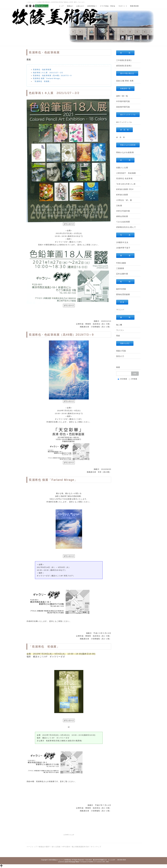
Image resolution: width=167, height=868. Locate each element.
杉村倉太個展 (122, 195)
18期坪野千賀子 (123, 248)
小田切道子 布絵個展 (126, 173)
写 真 (125, 235)
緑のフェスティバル (128, 115)
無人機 (119, 325)
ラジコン (120, 330)
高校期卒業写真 (123, 107)
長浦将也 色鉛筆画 (124, 178)
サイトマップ (96, 847)
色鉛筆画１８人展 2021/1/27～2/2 (48, 73)
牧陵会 (70, 6)
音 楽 (122, 302)
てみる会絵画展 (123, 222)
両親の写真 (121, 351)
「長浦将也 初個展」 (42, 81)
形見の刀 (120, 356)
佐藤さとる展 (122, 168)
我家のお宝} (125, 343)
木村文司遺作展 (123, 211)
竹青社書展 (121, 263)
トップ (61, 6)
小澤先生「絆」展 (124, 200)
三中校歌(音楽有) (124, 60)
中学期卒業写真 (123, 101)
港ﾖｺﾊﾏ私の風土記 (127, 73)
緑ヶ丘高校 (56, 847)
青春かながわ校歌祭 (128, 145)
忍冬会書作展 (122, 274)
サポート (123, 6)
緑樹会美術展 (122, 216)
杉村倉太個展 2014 (125, 189)
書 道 (125, 256)
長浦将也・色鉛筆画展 (42, 69)
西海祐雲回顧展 (123, 294)
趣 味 (125, 317)
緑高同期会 (92, 6)
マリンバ (120, 310)
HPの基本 (66, 847)
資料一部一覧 (122, 96)
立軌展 (119, 206)
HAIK (107, 862)
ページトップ (32, 847)
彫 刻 (125, 282)
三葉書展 (120, 268)
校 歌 (125, 53)
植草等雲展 (121, 289)
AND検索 (122, 379)
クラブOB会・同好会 (108, 6)
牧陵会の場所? (44, 847)
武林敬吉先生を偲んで (126, 227)
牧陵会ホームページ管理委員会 (62, 860)
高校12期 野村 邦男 (125, 81)
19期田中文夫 (122, 242)
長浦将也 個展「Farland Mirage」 (47, 78)
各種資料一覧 (125, 89)
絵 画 (125, 160)
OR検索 (133, 379)
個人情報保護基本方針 (80, 847)
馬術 (118, 336)
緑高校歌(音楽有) (124, 66)
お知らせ (80, 6)
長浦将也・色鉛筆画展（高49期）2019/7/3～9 (52, 75)
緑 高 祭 (124, 130)
